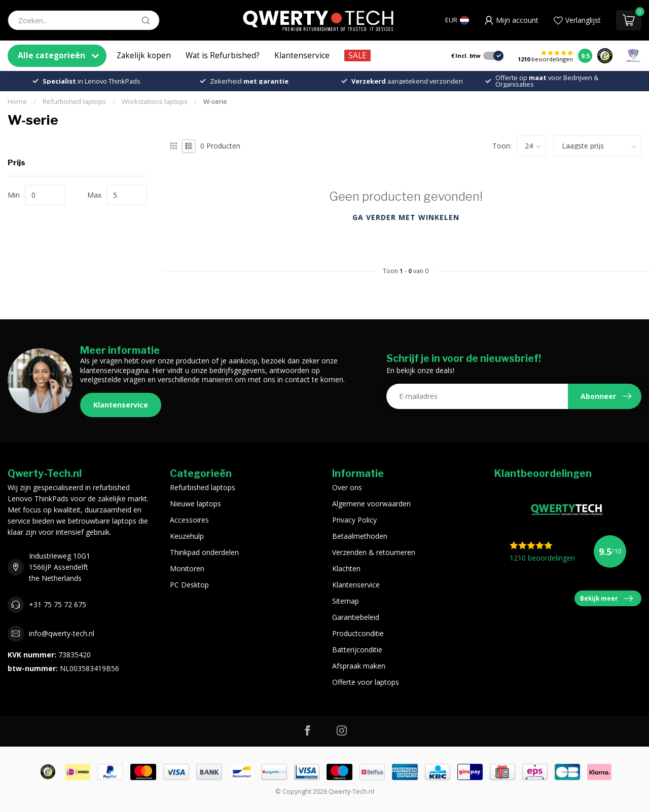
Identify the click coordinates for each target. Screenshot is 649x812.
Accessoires (189, 520)
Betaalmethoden (360, 536)
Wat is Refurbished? (223, 56)
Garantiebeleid (356, 617)
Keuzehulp (187, 536)
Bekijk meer (606, 599)
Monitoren (187, 568)
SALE (357, 56)
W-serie (215, 101)
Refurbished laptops (74, 101)
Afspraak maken (359, 666)
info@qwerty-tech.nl (62, 633)
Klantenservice (302, 56)
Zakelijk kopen (144, 56)
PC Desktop (189, 585)
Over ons (347, 487)
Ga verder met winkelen (406, 217)
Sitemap (346, 601)
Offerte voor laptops (366, 682)
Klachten (346, 568)
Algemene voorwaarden (371, 504)
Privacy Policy (354, 520)
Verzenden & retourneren (374, 552)
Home (17, 101)
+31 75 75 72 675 (58, 604)
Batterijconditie (357, 650)
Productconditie (358, 633)
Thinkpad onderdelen (204, 552)
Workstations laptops (155, 101)
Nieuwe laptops (195, 504)
